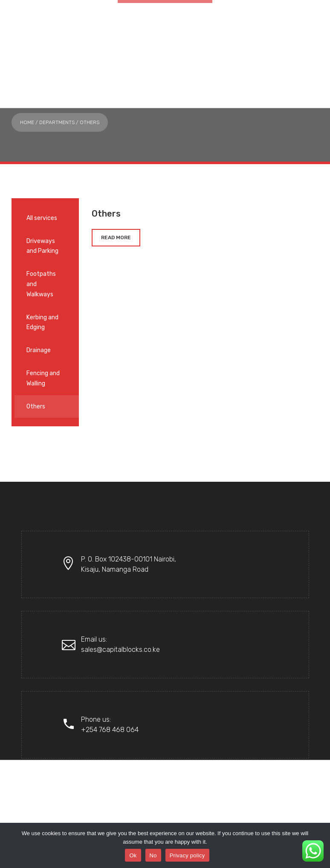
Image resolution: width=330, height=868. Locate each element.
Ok (133, 855)
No (153, 855)
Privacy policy (187, 855)
